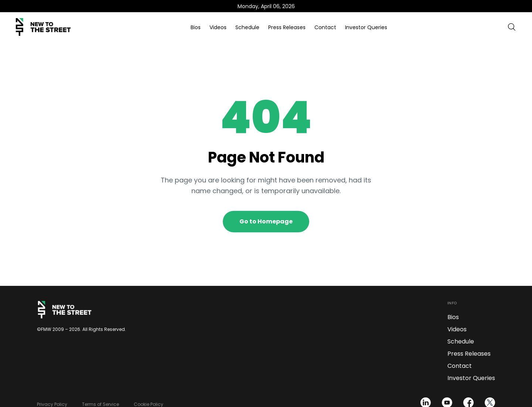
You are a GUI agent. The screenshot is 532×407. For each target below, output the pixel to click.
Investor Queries (366, 27)
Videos (218, 27)
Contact (325, 27)
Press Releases (287, 27)
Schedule (247, 27)
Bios (196, 27)
